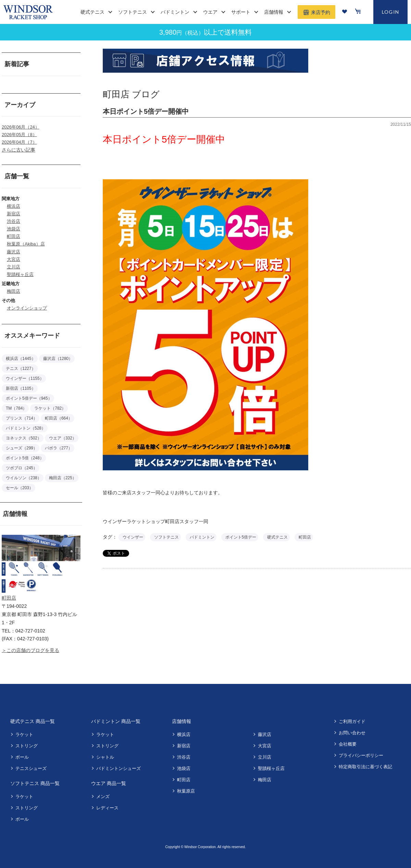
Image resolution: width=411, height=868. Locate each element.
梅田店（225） (63, 478)
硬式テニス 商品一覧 (33, 721)
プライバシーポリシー (361, 755)
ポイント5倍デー (241, 537)
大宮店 (14, 259)
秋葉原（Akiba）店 (26, 244)
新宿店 (14, 214)
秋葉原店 (186, 791)
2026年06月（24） (21, 127)
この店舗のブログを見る (33, 650)
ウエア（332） (63, 438)
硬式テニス (277, 537)
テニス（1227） (21, 369)
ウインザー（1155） (25, 378)
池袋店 (14, 229)
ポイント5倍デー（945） (29, 398)
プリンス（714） (22, 418)
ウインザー (133, 537)
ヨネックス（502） (24, 438)
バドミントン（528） (26, 428)
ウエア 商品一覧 (109, 783)
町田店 (14, 236)
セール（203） (20, 488)
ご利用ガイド (352, 721)
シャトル (105, 757)
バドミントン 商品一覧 (116, 721)
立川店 (14, 267)
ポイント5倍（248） (25, 458)
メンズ (103, 797)
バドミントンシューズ (119, 768)
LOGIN (391, 12)
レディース (107, 808)
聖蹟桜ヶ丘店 (20, 274)
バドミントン (202, 537)
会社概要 (348, 744)
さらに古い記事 (18, 150)
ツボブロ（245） (22, 468)
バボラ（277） (59, 448)
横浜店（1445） (21, 359)
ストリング (27, 746)
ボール (22, 757)
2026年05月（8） (19, 135)
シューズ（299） (22, 448)
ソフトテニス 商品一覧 (35, 783)
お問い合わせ (352, 733)
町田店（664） (59, 418)
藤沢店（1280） (58, 359)
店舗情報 (182, 721)
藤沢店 (14, 252)
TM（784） (16, 408)
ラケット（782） (50, 408)
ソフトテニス (166, 537)
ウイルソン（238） (24, 478)
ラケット (24, 734)
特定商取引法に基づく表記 (365, 767)
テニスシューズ (31, 768)
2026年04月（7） (19, 142)
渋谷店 (14, 221)
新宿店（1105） (21, 388)
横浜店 (14, 206)
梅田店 (14, 291)
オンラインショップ (27, 308)
